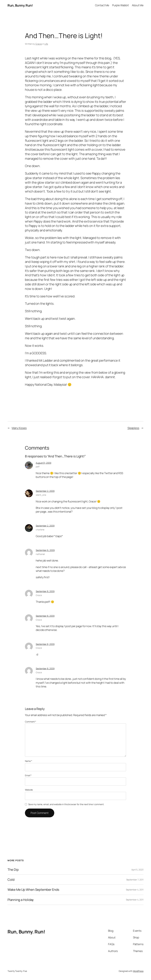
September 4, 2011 (135, 890)
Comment (30, 722)
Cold (11, 880)
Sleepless (133, 428)
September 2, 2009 (45, 491)
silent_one (41, 495)
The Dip (13, 870)
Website (29, 790)
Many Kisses (19, 428)
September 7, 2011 (135, 880)
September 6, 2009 (45, 550)
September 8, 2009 (45, 591)
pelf (38, 467)
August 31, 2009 (44, 463)
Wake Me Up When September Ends (33, 890)
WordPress (138, 971)
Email (28, 775)
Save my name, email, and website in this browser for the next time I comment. (66, 804)
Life (46, 44)
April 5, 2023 (137, 870)
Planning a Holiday (21, 900)
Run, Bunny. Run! (20, 5)
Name (28, 761)
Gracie (39, 44)
